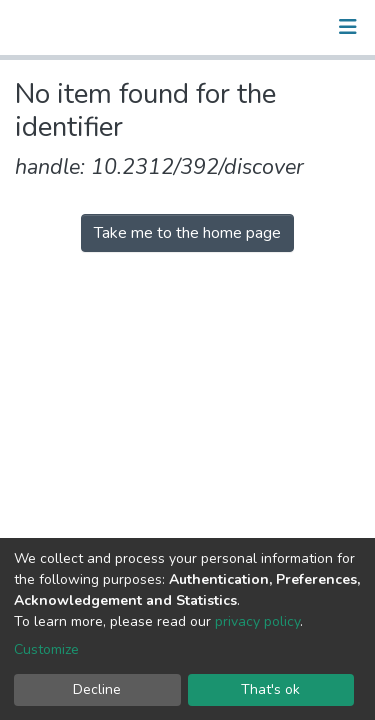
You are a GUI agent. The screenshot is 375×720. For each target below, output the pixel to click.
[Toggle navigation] (348, 27)
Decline (97, 689)
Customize (46, 649)
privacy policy (257, 621)
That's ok (270, 689)
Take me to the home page (187, 233)
